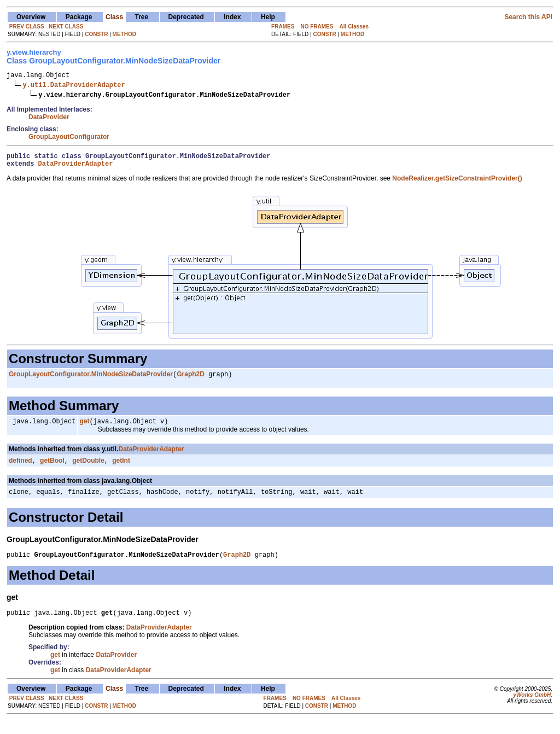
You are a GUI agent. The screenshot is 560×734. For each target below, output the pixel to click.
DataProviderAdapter (76, 168)
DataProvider (49, 119)
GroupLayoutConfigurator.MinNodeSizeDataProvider (91, 380)
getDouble (88, 469)
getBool (52, 469)
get (84, 428)
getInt (121, 469)
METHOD (124, 34)
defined (21, 469)
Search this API (528, 17)
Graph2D (191, 380)
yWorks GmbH (532, 708)
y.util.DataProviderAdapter (74, 86)
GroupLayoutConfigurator (69, 138)
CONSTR (96, 34)
